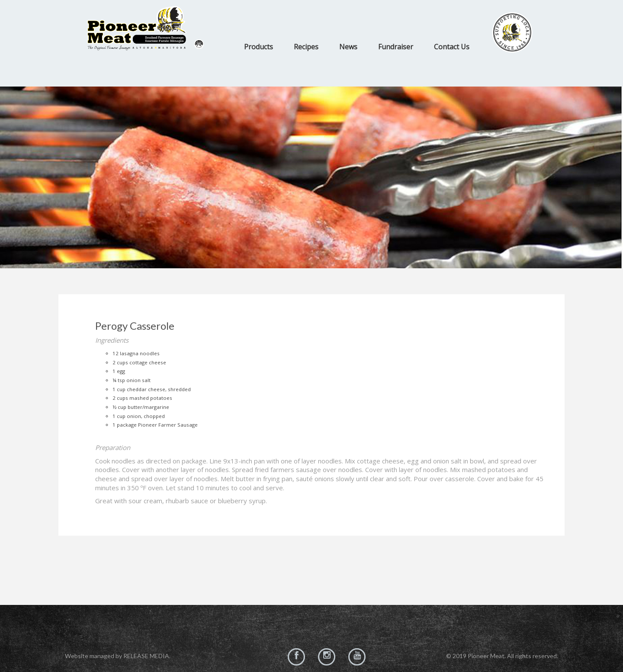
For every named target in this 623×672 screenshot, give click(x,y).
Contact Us (452, 47)
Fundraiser (396, 47)
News (348, 47)
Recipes (306, 47)
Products (259, 47)
